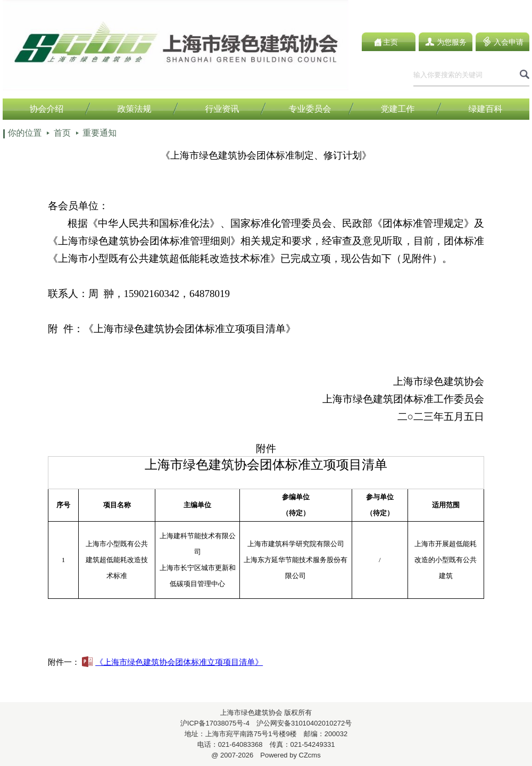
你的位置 (24, 133)
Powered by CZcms (287, 755)
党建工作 (398, 109)
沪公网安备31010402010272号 (301, 723)
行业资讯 (222, 109)
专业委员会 (310, 109)
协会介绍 (47, 109)
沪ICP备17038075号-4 (215, 723)
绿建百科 (486, 109)
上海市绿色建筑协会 (251, 713)
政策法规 (135, 109)
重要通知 (99, 133)
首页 (62, 133)
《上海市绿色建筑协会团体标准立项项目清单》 (172, 662)
